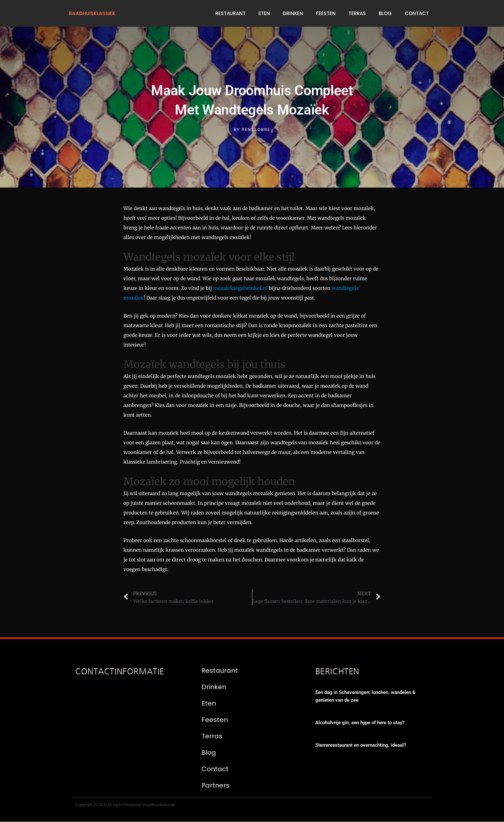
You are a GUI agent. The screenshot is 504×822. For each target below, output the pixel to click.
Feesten (326, 13)
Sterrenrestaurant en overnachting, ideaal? (361, 745)
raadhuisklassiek (93, 13)
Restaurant (230, 13)
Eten (264, 13)
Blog (385, 13)
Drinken (293, 13)
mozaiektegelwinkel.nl (240, 288)
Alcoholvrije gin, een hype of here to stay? (360, 723)
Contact (417, 13)
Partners (216, 785)
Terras (357, 13)
